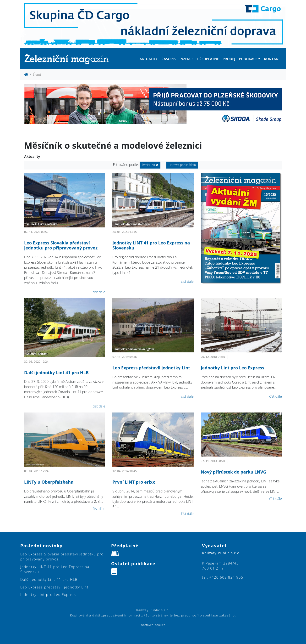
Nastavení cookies (153, 625)
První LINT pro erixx (134, 482)
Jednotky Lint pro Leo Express (232, 368)
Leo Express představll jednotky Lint (151, 368)
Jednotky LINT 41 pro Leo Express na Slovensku (151, 245)
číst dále (99, 292)
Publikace (248, 59)
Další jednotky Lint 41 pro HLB (56, 373)
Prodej (229, 59)
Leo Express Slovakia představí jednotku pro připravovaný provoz (61, 245)
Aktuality (149, 59)
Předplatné (208, 59)
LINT (150, 165)
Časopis (169, 59)
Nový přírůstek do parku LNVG (234, 472)
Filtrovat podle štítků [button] (182, 165)
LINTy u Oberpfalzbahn (49, 482)
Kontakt (272, 59)
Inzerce (186, 59)
